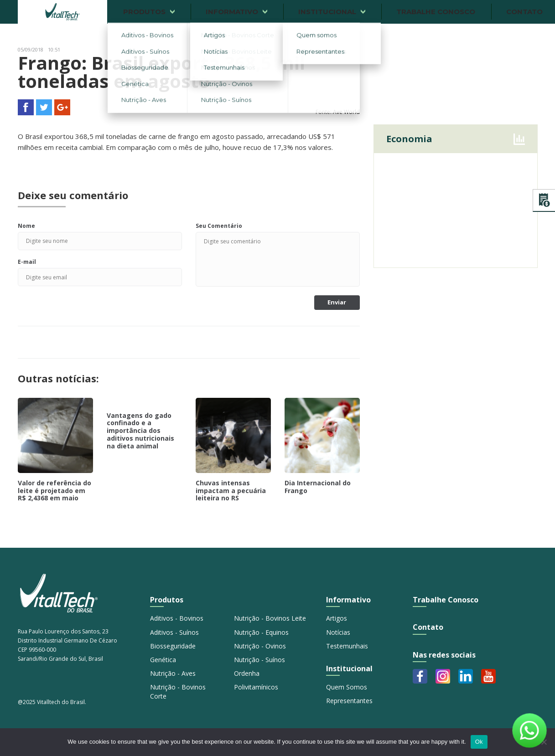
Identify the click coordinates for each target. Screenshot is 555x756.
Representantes (349, 701)
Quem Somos (347, 687)
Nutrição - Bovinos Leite (270, 618)
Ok (479, 742)
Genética (163, 660)
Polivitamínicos (256, 687)
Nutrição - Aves (173, 673)
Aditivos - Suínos (174, 632)
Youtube (488, 676)
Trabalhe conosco (436, 12)
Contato (428, 627)
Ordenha (247, 673)
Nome (26, 226)
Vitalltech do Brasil (62, 12)
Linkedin (466, 676)
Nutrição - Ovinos (260, 646)
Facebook (420, 676)
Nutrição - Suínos (259, 660)
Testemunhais (347, 646)
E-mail (27, 262)
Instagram (443, 676)
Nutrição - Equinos (261, 632)
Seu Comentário (219, 226)
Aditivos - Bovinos (177, 618)
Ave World (346, 112)
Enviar (337, 302)
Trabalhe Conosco (446, 600)
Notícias (338, 632)
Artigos (337, 618)
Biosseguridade (173, 646)
